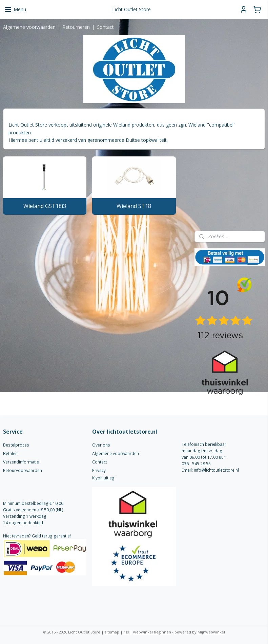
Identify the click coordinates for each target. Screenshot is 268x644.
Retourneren (76, 27)
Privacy (99, 470)
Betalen (10, 453)
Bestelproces (16, 445)
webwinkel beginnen (152, 632)
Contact (105, 27)
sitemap (112, 632)
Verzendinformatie (21, 462)
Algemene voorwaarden (29, 27)
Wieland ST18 (134, 206)
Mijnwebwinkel (211, 632)
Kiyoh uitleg (103, 478)
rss (126, 632)
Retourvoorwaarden (23, 470)
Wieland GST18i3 (45, 206)
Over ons (101, 445)
